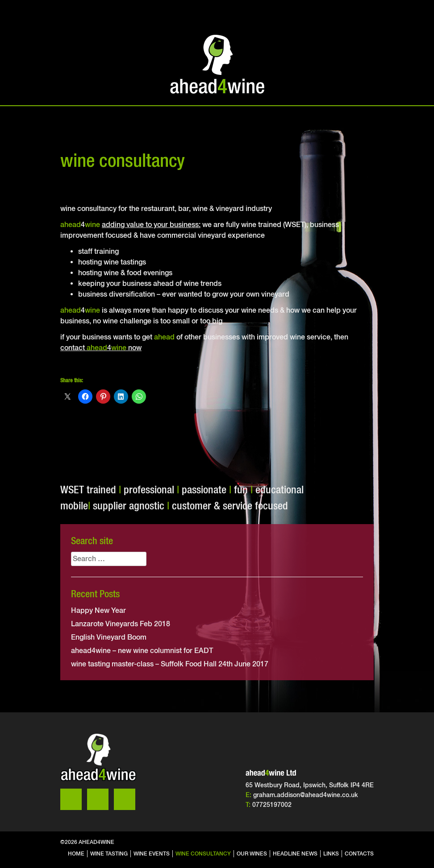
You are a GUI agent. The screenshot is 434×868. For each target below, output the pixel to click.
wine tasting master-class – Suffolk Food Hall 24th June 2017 (170, 664)
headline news (295, 854)
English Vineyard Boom (109, 637)
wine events (152, 854)
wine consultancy (203, 854)
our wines (252, 854)
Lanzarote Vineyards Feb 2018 (121, 624)
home (76, 854)
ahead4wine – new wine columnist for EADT (142, 651)
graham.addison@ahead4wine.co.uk (306, 795)
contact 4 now (101, 348)
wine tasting (109, 854)
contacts (359, 854)
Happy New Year (98, 610)
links (331, 854)
